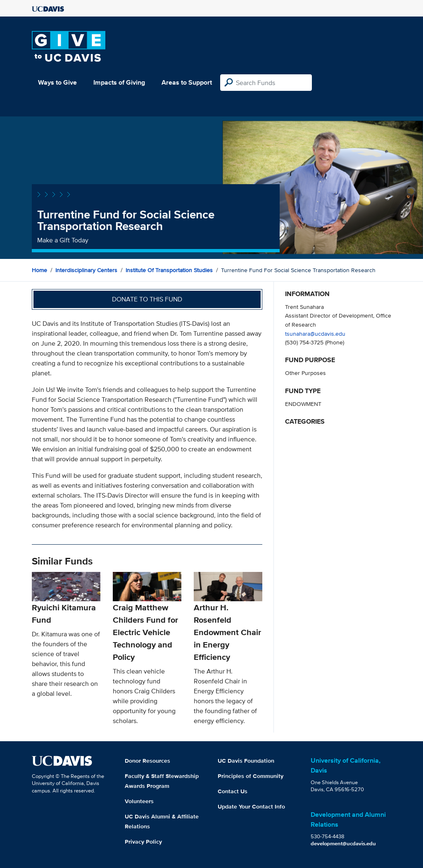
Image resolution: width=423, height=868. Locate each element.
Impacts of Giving (119, 82)
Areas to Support (187, 82)
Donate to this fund (147, 299)
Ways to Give (57, 82)
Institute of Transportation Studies (169, 270)
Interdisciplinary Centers (86, 270)
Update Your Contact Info (251, 806)
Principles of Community (251, 776)
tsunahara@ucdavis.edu (315, 333)
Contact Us (233, 791)
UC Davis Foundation (246, 761)
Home (39, 270)
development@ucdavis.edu (343, 843)
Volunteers (139, 801)
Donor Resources (147, 761)
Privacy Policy (143, 842)
